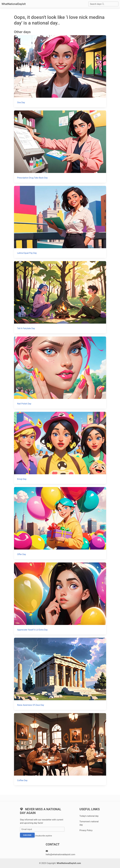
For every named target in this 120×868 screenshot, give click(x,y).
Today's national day (89, 816)
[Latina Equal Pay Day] (60, 222)
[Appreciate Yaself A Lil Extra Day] (60, 599)
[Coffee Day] (60, 749)
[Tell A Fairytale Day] (60, 297)
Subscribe (27, 835)
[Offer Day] (60, 523)
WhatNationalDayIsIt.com (69, 863)
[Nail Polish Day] (60, 373)
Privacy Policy (86, 830)
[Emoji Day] (60, 448)
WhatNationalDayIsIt (14, 4)
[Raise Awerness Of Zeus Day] (60, 674)
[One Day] (60, 71)
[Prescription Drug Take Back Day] (60, 147)
